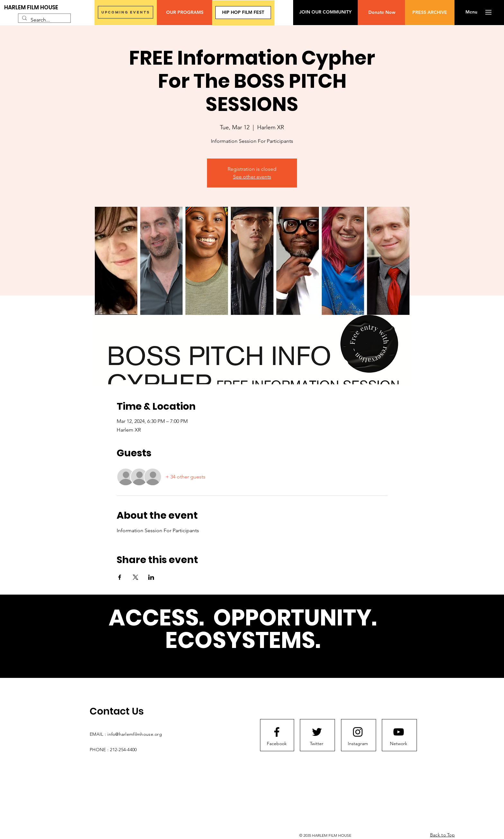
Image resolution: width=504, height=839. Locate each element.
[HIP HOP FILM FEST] (243, 13)
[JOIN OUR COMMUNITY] (325, 12)
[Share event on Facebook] (120, 577)
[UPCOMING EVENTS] (126, 12)
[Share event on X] (135, 577)
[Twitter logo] (317, 732)
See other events (252, 177)
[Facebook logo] (277, 732)
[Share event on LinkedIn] (151, 577)
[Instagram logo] (358, 732)
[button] (471, 12)
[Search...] (44, 20)
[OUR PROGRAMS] (185, 13)
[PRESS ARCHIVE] (430, 13)
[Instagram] (358, 744)
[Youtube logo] (399, 732)
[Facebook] (277, 744)
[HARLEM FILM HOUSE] (31, 8)
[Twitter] (317, 744)
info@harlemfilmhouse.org (135, 734)
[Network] (399, 744)
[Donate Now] (382, 13)
